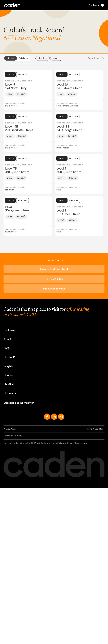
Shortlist (9, 384)
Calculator (10, 393)
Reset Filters (96, 58)
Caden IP (9, 357)
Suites (11, 58)
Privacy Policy (10, 429)
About (7, 339)
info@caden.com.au (54, 289)
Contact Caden (105, 623)
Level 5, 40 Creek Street (54, 269)
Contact (9, 375)
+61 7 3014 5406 (54, 279)
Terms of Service (74, 443)
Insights (8, 366)
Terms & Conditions (96, 429)
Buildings (23, 58)
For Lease (9, 330)
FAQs (7, 348)
